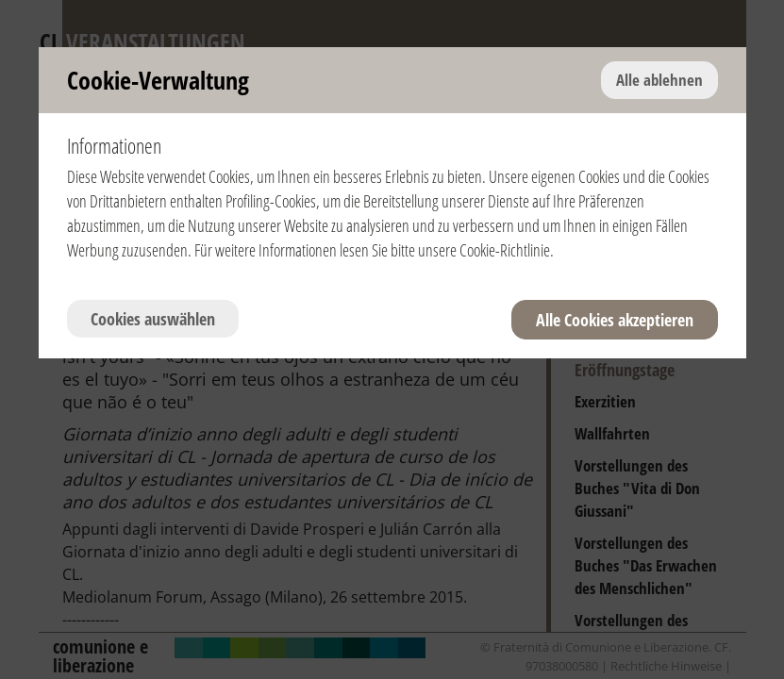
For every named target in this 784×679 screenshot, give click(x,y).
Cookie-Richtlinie (505, 250)
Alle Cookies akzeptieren (615, 320)
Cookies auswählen (153, 319)
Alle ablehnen (659, 80)
